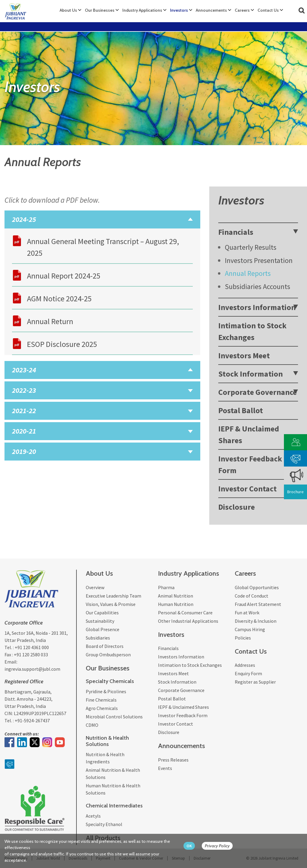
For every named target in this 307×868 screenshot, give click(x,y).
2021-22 (24, 411)
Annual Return (50, 321)
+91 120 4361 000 (32, 647)
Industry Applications (142, 10)
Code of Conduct (252, 596)
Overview (95, 587)
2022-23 (24, 390)
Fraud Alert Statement (258, 604)
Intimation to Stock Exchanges (252, 331)
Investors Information (257, 307)
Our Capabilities (102, 613)
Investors (179, 10)
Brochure (295, 492)
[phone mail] (296, 458)
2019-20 (24, 451)
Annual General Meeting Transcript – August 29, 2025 (103, 247)
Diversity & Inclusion (256, 621)
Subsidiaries (98, 638)
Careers (242, 10)
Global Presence (103, 629)
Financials (236, 232)
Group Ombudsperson (108, 655)
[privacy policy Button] (220, 846)
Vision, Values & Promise (111, 604)
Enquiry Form (248, 673)
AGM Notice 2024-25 (59, 298)
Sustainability (100, 621)
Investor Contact (247, 489)
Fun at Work (247, 613)
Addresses (245, 665)
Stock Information (250, 374)
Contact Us (268, 10)
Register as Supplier (255, 682)
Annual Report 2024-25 (64, 276)
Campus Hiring (250, 629)
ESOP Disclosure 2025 (62, 344)
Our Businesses (100, 10)
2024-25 (24, 219)
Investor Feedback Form (250, 464)
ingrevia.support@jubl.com (32, 669)
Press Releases (173, 760)
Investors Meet (244, 355)
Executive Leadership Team (113, 596)
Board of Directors (105, 646)
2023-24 (24, 370)
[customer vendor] (296, 441)
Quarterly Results (251, 247)
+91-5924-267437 (32, 720)
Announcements (211, 10)
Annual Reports (248, 273)
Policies (243, 638)
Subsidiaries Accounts (258, 286)
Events (165, 768)
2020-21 (24, 431)
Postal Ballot (241, 410)
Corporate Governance (258, 392)
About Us (68, 10)
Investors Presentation (259, 260)
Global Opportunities (257, 587)
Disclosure (237, 507)
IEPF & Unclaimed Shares (249, 434)
